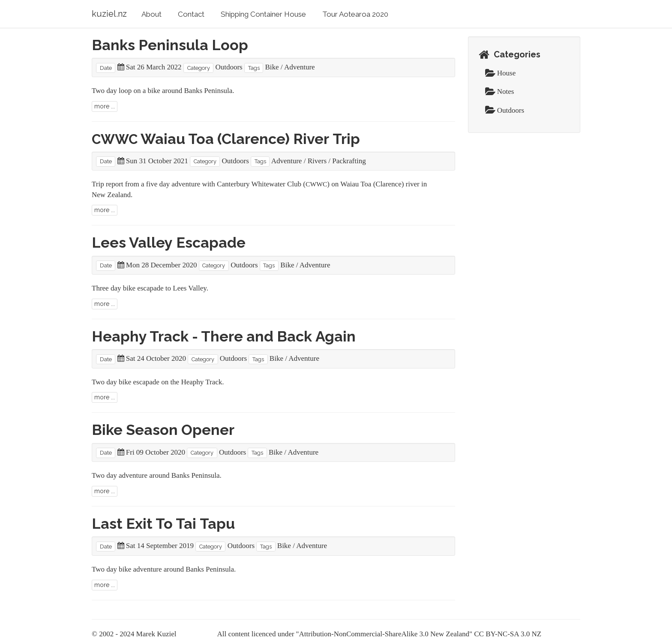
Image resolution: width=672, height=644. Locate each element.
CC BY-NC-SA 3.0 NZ (508, 634)
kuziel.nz (109, 14)
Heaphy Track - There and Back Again (224, 336)
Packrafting (349, 161)
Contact (191, 14)
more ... (105, 106)
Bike (272, 67)
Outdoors (229, 67)
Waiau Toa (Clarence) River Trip (226, 139)
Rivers (317, 161)
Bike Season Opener (163, 430)
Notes (500, 91)
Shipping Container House (263, 14)
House (501, 73)
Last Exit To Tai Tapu (163, 524)
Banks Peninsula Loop (170, 45)
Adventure (300, 67)
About (151, 14)
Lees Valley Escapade (169, 243)
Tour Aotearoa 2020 (355, 14)
